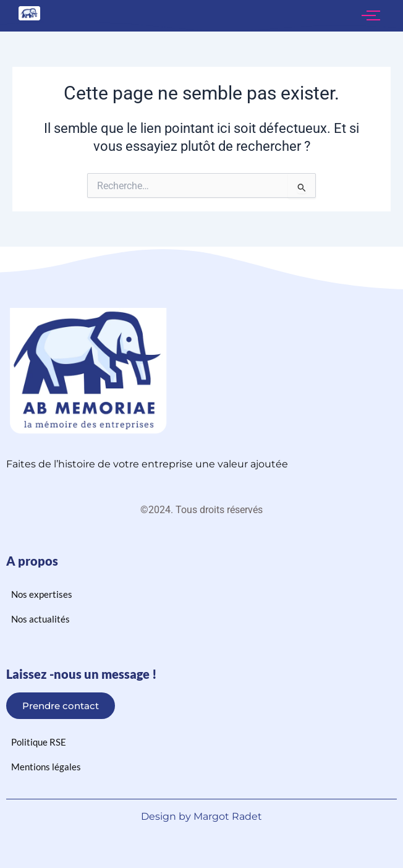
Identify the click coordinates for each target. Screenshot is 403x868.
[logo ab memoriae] (29, 13)
